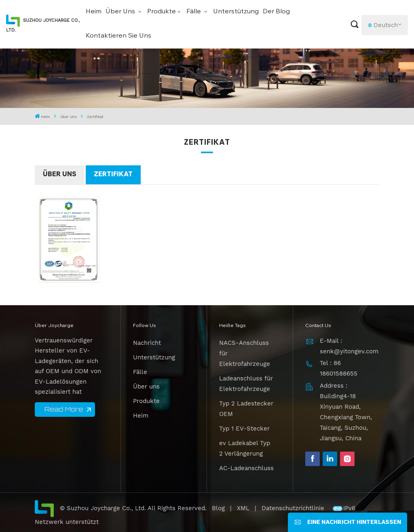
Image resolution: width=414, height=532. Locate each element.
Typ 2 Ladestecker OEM (246, 409)
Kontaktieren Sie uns (118, 36)
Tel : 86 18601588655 (339, 368)
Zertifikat (113, 175)
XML (243, 508)
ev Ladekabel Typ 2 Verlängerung (245, 448)
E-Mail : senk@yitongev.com (349, 346)
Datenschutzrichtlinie (294, 508)
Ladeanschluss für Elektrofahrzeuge (246, 384)
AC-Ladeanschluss (246, 468)
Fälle (194, 12)
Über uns (121, 12)
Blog (218, 508)
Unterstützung (236, 12)
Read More (64, 409)
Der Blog (276, 12)
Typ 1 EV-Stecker (244, 429)
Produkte (162, 12)
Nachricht (147, 343)
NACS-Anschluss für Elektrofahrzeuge (245, 353)
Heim (94, 12)
